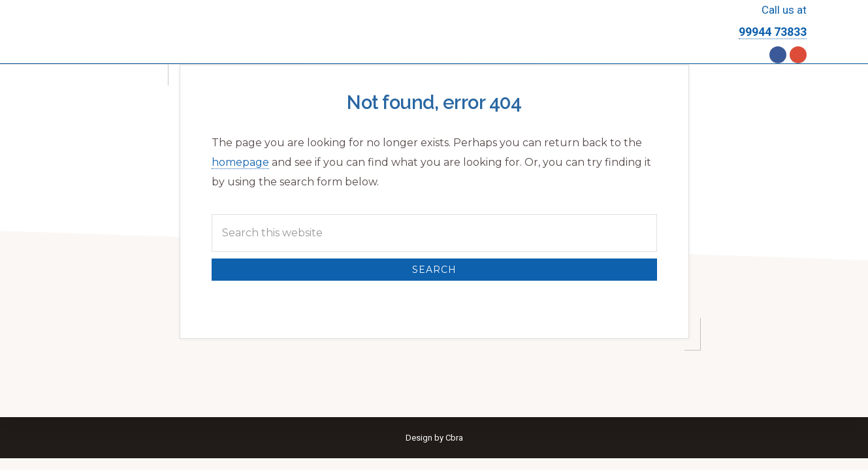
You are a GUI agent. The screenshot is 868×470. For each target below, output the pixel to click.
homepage (240, 162)
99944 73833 (773, 32)
